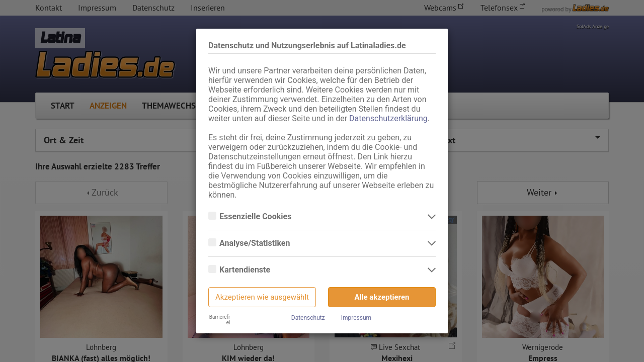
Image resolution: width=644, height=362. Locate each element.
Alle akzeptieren (382, 297)
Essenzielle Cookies (256, 217)
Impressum (356, 318)
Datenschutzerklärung (388, 118)
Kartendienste (246, 270)
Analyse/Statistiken (256, 243)
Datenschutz (308, 318)
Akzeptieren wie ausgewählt (262, 297)
